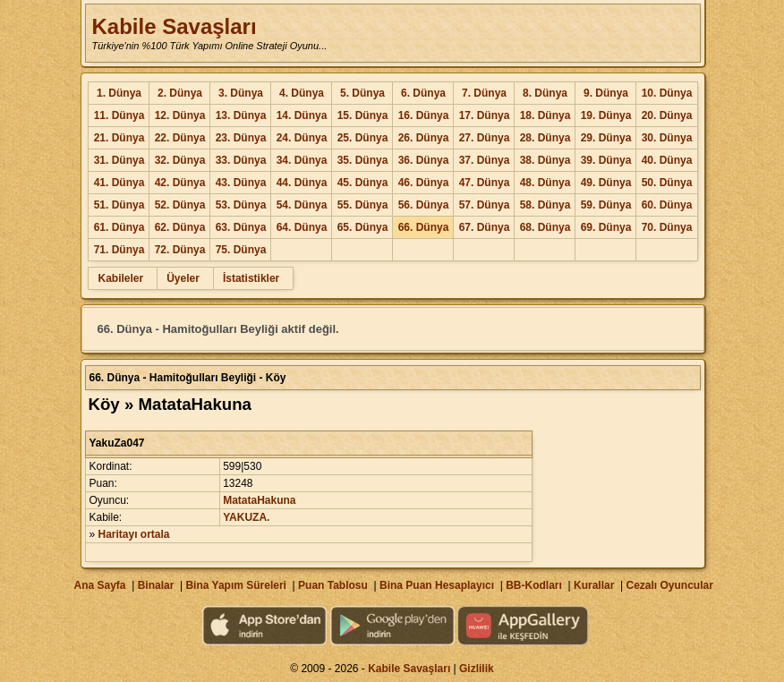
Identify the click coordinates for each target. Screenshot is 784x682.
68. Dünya (545, 227)
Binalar (156, 585)
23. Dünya (241, 138)
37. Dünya (485, 160)
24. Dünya (302, 138)
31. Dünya (119, 160)
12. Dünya (180, 115)
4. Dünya (302, 93)
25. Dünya (363, 138)
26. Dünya (424, 138)
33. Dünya (241, 160)
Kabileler (120, 278)
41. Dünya (119, 183)
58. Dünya (545, 205)
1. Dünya (119, 93)
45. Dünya (363, 183)
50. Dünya (667, 183)
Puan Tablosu (333, 585)
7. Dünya (484, 93)
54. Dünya (302, 205)
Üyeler (183, 278)
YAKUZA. (246, 517)
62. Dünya (180, 227)
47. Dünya (485, 183)
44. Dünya (302, 183)
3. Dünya (241, 93)
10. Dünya (667, 93)
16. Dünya (424, 115)
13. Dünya (241, 115)
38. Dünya (545, 160)
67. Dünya (485, 227)
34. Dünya (302, 160)
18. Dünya (545, 115)
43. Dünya (241, 183)
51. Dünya (119, 205)
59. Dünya (606, 205)
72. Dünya (180, 250)
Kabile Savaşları (174, 26)
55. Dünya (363, 205)
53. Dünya (241, 205)
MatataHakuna (259, 500)
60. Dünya (667, 205)
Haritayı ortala (134, 534)
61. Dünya (119, 227)
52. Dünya (180, 205)
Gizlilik (477, 669)
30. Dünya (667, 138)
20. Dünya (667, 115)
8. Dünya (545, 93)
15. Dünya (363, 115)
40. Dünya (667, 160)
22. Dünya (180, 138)
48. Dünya (545, 183)
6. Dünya (423, 93)
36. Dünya (424, 160)
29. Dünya (606, 138)
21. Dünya (119, 138)
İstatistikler (251, 278)
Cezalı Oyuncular (669, 585)
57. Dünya (485, 205)
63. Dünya (241, 227)
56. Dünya (424, 205)
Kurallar (594, 585)
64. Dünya (302, 227)
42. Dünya (180, 183)
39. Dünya (606, 160)
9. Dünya (606, 93)
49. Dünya (606, 183)
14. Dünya (302, 115)
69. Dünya (606, 227)
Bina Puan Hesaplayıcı (437, 585)
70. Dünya (667, 227)
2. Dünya (180, 93)
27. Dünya (485, 138)
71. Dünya (119, 250)
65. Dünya (363, 227)
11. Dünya (119, 115)
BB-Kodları (534, 585)
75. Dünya (241, 250)
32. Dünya (180, 160)
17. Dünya (485, 115)
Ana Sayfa (99, 585)
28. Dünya (545, 138)
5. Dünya (362, 93)
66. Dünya (424, 227)
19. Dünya (606, 115)
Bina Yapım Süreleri (236, 585)
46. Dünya (424, 183)
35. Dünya (363, 160)
